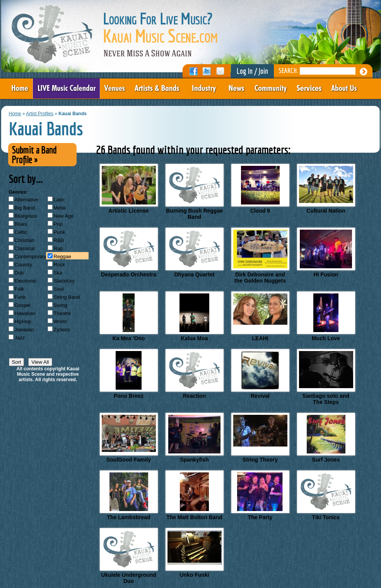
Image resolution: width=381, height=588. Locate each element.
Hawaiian (25, 313)
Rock (60, 265)
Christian (25, 240)
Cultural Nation (326, 189)
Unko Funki (195, 553)
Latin (59, 200)
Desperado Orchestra (129, 253)
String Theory (260, 438)
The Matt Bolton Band (195, 495)
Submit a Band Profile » (34, 155)
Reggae (63, 257)
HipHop (23, 321)
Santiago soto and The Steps (326, 377)
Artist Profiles (40, 114)
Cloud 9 (260, 189)
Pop (58, 224)
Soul (59, 289)
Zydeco (62, 330)
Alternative (26, 200)
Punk (60, 232)
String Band (67, 297)
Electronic (26, 281)
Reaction (195, 374)
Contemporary (31, 257)
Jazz (20, 338)
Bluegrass (26, 216)
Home (15, 114)
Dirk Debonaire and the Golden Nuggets (260, 256)
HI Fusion (326, 253)
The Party (260, 495)
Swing (61, 305)
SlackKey (64, 281)
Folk (20, 289)
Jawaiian (25, 330)
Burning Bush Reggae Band (195, 192)
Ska (58, 273)
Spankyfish (195, 438)
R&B (59, 240)
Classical (25, 248)
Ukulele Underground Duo (129, 556)
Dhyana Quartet (195, 253)
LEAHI (260, 316)
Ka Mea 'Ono (129, 316)
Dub (19, 273)
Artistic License (129, 189)
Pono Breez (129, 374)
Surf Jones (326, 438)
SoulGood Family (129, 438)
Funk (20, 297)
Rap (58, 248)
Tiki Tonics (326, 495)
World (60, 321)
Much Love (326, 316)
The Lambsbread (129, 495)
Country (24, 265)
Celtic (21, 232)
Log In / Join (252, 71)
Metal (60, 208)
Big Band (25, 208)
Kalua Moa (195, 316)
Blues (21, 224)
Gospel (23, 305)
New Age (64, 216)
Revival (260, 374)
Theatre (62, 313)
